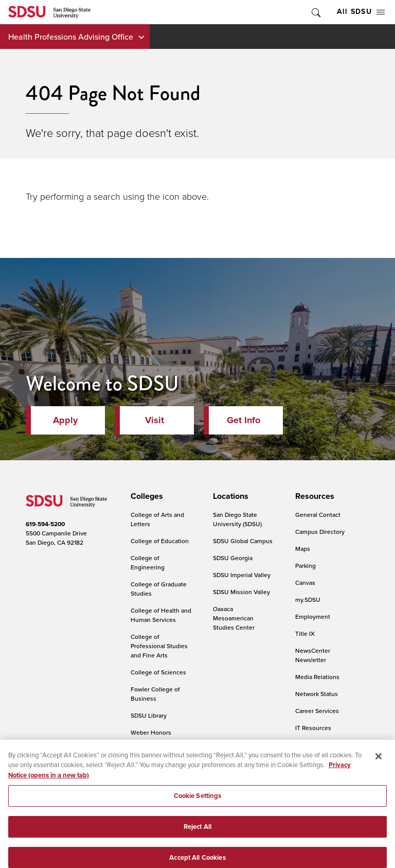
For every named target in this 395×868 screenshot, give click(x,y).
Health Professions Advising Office (71, 37)
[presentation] (145, 496)
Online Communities (324, 745)
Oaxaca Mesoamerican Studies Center (234, 618)
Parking (306, 566)
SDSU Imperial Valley (242, 575)
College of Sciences (158, 672)
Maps (303, 549)
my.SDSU (308, 600)
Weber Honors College (151, 737)
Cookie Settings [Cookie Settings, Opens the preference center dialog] (198, 802)
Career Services (317, 711)
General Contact (318, 515)
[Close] (379, 762)
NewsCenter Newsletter (313, 655)
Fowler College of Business (155, 694)
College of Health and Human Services (161, 615)
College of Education (160, 541)
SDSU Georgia (233, 558)
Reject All (197, 832)
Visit (155, 420)
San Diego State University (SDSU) (237, 519)
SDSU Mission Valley (241, 592)
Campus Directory (320, 532)
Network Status (317, 694)
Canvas (305, 583)
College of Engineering (148, 562)
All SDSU (361, 12)
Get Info (244, 420)
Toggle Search (315, 12)
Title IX (305, 633)
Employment (313, 617)
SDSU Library (149, 715)
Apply (65, 420)
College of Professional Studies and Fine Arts (159, 646)
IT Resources (313, 728)
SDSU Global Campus (243, 541)
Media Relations (317, 677)
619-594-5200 (45, 524)
